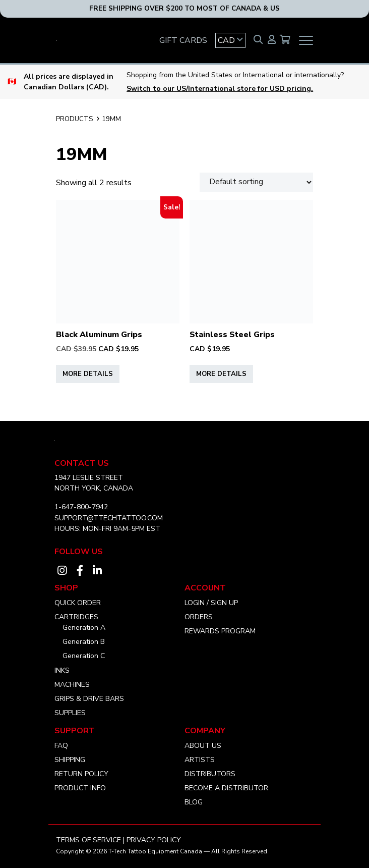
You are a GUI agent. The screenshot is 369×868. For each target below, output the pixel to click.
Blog (194, 802)
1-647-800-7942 (81, 507)
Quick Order (78, 603)
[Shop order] (256, 182)
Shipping (70, 760)
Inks (62, 670)
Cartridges (76, 617)
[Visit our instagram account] (62, 571)
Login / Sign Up (211, 603)
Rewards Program (220, 631)
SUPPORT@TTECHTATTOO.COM (109, 518)
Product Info (80, 788)
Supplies (70, 713)
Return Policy (81, 774)
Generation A (84, 628)
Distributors (210, 774)
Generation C (84, 656)
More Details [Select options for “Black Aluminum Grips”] (88, 374)
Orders (199, 617)
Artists (200, 760)
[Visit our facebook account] (80, 571)
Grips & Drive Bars (89, 699)
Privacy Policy (154, 840)
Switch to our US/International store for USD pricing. (220, 89)
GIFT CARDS (183, 40)
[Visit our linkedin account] (97, 571)
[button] (230, 40)
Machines (72, 685)
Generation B (84, 642)
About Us (203, 746)
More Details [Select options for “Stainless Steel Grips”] (221, 374)
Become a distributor (226, 788)
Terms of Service (88, 840)
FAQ (61, 746)
